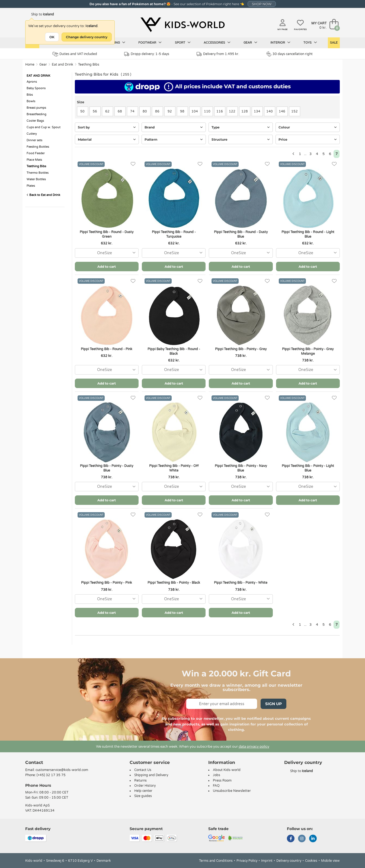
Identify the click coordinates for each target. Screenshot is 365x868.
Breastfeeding (36, 114)
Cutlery (32, 134)
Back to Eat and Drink (43, 195)
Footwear (150, 43)
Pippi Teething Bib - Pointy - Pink (107, 583)
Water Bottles (36, 179)
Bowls (31, 101)
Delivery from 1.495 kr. (218, 54)
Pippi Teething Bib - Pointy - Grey (241, 349)
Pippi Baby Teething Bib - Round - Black (174, 351)
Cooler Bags (35, 121)
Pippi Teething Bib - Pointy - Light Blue (308, 468)
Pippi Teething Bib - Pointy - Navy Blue (241, 468)
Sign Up (273, 704)
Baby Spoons (36, 88)
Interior (280, 43)
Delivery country (289, 861)
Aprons (32, 82)
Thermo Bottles (38, 173)
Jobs (217, 775)
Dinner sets (34, 140)
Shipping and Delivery (151, 775)
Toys (310, 43)
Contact (34, 762)
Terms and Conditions (216, 861)
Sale (334, 43)
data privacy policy (254, 747)
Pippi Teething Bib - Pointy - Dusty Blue (107, 468)
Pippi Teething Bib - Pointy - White (241, 583)
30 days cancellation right (289, 54)
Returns (140, 780)
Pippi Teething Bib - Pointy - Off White (174, 468)
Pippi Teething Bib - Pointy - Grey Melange (308, 351)
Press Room (222, 780)
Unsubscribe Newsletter (232, 791)
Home (30, 64)
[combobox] (107, 253)
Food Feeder (36, 153)
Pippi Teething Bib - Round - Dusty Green (107, 234)
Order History (145, 786)
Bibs (30, 95)
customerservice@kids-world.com (62, 770)
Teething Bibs (89, 64)
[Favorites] (133, 164)
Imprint (267, 861)
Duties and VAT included (75, 54)
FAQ (216, 786)
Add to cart (107, 267)
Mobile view (330, 861)
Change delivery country (87, 37)
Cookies (311, 861)
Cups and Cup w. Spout (44, 127)
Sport (183, 43)
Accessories (217, 43)
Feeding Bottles (38, 147)
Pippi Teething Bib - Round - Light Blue (308, 234)
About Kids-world (227, 770)
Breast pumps (36, 108)
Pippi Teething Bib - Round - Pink (107, 349)
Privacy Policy (247, 861)
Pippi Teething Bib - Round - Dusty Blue (241, 234)
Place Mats (34, 160)
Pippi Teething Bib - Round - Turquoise (174, 234)
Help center (143, 791)
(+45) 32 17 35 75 (51, 775)
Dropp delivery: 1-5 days (147, 54)
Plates (31, 186)
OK (52, 37)
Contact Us (143, 770)
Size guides (143, 796)
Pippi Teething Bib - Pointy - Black (174, 583)
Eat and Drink (63, 64)
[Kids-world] (182, 25)
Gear (250, 43)
